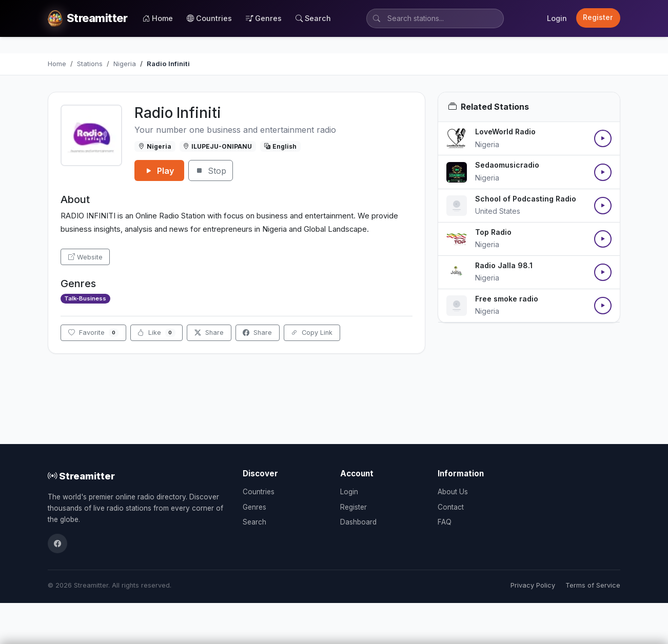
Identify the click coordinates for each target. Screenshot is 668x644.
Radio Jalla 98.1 (504, 265)
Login (557, 18)
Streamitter (81, 476)
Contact (451, 507)
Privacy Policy (533, 585)
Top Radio (493, 232)
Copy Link (312, 333)
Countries (209, 18)
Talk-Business (85, 298)
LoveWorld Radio (505, 132)
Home (158, 18)
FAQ (445, 522)
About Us (453, 492)
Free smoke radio (507, 299)
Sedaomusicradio (507, 165)
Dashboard (358, 522)
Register (598, 17)
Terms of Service (593, 585)
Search (313, 18)
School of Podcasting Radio (526, 199)
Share (209, 333)
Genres (264, 18)
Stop (211, 171)
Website (85, 257)
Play (159, 171)
